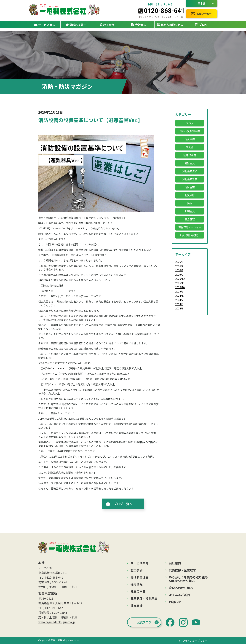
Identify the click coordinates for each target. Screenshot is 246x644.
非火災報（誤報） (190, 235)
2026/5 (179, 262)
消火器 (190, 147)
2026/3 (179, 270)
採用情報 (136, 584)
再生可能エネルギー (190, 227)
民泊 (190, 203)
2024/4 (179, 304)
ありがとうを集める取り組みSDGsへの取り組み (188, 579)
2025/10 (180, 287)
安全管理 (190, 219)
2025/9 (179, 291)
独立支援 (136, 605)
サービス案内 (139, 563)
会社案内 (175, 563)
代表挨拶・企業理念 (182, 570)
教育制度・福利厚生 (144, 598)
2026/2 (179, 274)
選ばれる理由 (76, 25)
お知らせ (175, 602)
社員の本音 (138, 591)
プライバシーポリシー (195, 641)
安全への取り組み (181, 588)
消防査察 (190, 187)
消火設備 (190, 139)
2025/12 (180, 279)
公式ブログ (144, 622)
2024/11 (180, 296)
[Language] (201, 3)
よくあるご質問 (179, 595)
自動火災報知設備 (190, 131)
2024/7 (179, 300)
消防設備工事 (190, 179)
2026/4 (179, 266)
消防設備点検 (190, 171)
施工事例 (107, 25)
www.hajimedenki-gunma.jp (57, 622)
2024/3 (179, 308)
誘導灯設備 (190, 155)
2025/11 (180, 283)
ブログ (201, 25)
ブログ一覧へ (123, 504)
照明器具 (190, 211)
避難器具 (190, 163)
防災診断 (190, 195)
